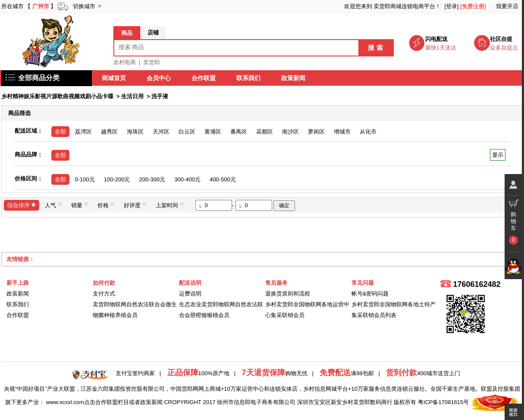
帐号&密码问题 (370, 294)
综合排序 (22, 205)
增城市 (342, 132)
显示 (497, 155)
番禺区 (239, 132)
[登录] (451, 6)
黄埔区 (213, 132)
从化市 (368, 132)
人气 (53, 205)
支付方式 (104, 294)
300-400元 (187, 179)
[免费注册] (473, 6)
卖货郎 (152, 62)
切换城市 (84, 6)
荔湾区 (83, 132)
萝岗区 (316, 132)
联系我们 (249, 78)
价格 (106, 205)
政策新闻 (294, 78)
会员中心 (159, 78)
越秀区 (109, 132)
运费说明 (190, 294)
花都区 (265, 132)
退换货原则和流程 (288, 294)
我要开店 (507, 6)
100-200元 (117, 179)
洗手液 (160, 96)
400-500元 (223, 179)
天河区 (161, 132)
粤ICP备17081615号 (444, 402)
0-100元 (85, 179)
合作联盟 (204, 78)
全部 (60, 132)
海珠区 (135, 132)
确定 (284, 205)
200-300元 (152, 179)
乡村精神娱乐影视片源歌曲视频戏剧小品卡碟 (57, 96)
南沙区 (290, 132)
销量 (80, 205)
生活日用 (132, 96)
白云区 (187, 132)
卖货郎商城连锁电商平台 (404, 6)
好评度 (135, 205)
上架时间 (170, 205)
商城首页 (114, 78)
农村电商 (125, 62)
